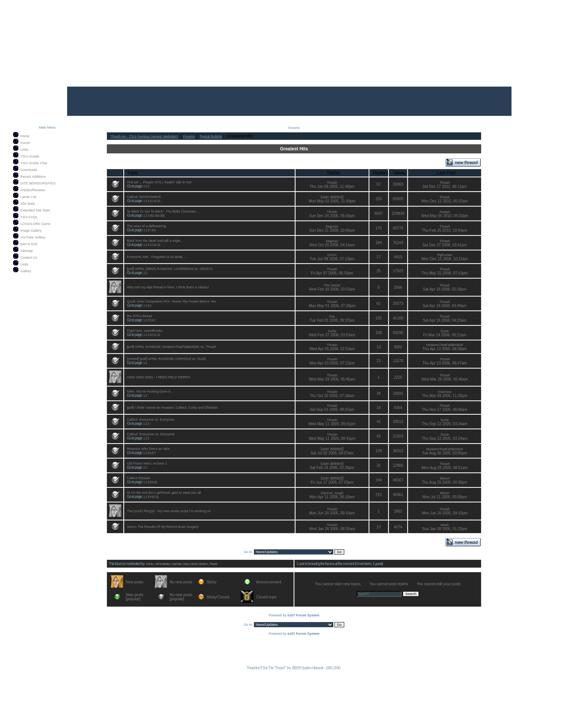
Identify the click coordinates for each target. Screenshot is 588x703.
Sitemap (27, 251)
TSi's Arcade (30, 156)
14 (155, 245)
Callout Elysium (139, 478)
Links (25, 150)
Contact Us (29, 258)
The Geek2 (332, 285)
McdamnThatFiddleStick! (445, 345)
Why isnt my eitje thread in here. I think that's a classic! (168, 287)
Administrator (162, 564)
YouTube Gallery (33, 237)
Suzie (332, 331)
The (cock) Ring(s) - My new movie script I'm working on (169, 511)
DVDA (332, 255)
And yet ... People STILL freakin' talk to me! (159, 182)
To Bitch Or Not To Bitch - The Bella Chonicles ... (163, 211)
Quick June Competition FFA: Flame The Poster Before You (172, 301)
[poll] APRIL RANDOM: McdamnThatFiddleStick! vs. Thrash (172, 347)
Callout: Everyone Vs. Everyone (151, 434)
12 (155, 201)
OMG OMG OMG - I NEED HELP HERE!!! (159, 377)
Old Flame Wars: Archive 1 (147, 463)
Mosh (445, 525)
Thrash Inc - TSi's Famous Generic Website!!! (144, 136)
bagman (332, 226)
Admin (149, 564)
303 (162, 216)
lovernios (445, 392)
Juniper (445, 212)
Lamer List (28, 197)
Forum (25, 143)
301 (152, 216)
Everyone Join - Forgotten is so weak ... (157, 257)
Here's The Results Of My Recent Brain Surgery (163, 527)
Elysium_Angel (332, 493)
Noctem (203, 564)
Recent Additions (33, 177)
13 (159, 201)
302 (157, 216)
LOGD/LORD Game (36, 224)
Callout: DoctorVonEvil (144, 197)
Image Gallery (31, 231)
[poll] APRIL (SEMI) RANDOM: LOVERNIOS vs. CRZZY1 (170, 269)
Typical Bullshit (211, 136)
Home (25, 136)
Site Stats (28, 204)
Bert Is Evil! (29, 244)
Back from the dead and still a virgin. (154, 241)
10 (151, 335)
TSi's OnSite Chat (34, 163)
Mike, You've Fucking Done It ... (151, 391)
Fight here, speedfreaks (145, 331)
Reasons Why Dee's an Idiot (148, 449)
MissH (445, 478)
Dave (186, 564)
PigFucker (445, 255)
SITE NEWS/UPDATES (38, 183)
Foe (332, 316)
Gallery (26, 271)
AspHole (176, 564)
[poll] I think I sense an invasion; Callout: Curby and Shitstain (172, 408)
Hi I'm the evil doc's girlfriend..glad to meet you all (164, 493)
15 (159, 245)
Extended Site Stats (35, 210)
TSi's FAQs (29, 217)
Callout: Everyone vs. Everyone (151, 420)
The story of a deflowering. (147, 226)
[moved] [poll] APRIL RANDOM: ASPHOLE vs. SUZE (167, 359)
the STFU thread (140, 316)
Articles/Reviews (33, 190)
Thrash (332, 183)
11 (151, 201)
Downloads (29, 170)
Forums (189, 136)
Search (411, 594)
